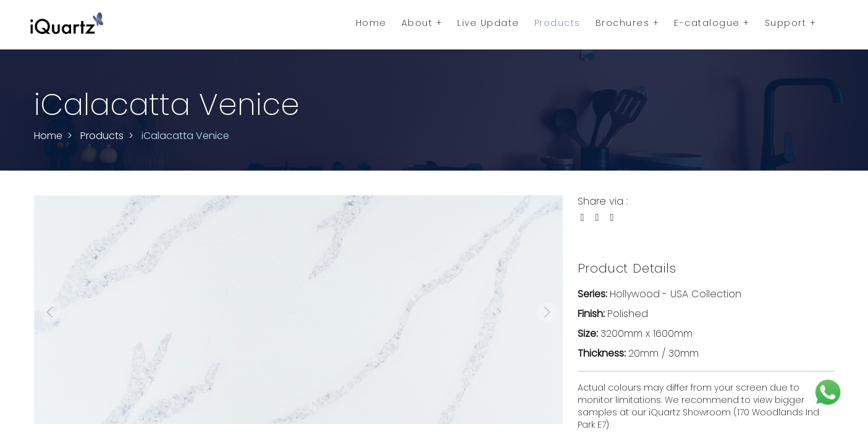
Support (791, 23)
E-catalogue (712, 23)
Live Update (488, 23)
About (422, 23)
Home (371, 23)
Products (558, 23)
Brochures (628, 23)
